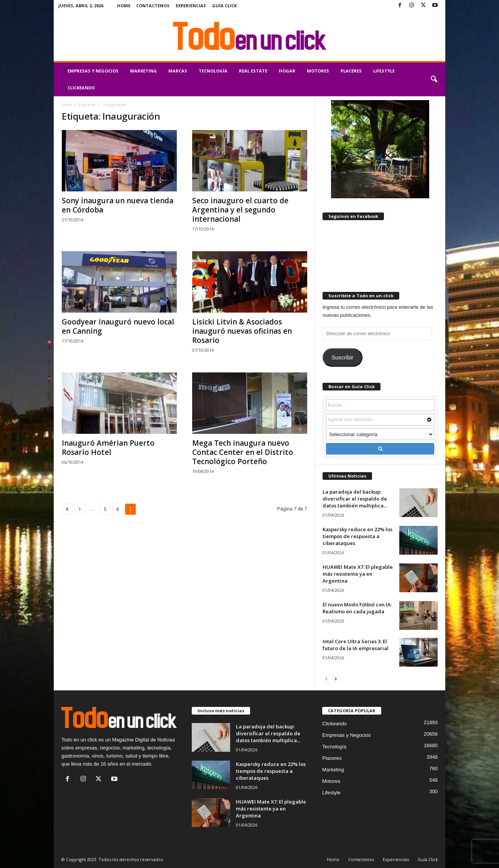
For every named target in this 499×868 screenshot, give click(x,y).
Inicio (67, 105)
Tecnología (213, 71)
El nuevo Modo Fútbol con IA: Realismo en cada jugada (357, 608)
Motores (318, 71)
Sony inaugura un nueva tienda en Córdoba (118, 205)
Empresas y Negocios (93, 71)
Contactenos (153, 6)
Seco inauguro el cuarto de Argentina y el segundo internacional (240, 210)
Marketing (143, 71)
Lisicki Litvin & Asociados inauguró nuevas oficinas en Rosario (242, 331)
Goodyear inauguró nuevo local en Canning (118, 326)
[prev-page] (326, 679)
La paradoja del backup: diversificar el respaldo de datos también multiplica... (355, 499)
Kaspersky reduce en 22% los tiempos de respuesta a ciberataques (357, 536)
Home (124, 6)
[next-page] (336, 679)
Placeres (351, 71)
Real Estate (253, 71)
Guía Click (224, 6)
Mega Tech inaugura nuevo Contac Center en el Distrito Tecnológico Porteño (243, 452)
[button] (434, 79)
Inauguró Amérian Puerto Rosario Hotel (108, 448)
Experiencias (191, 6)
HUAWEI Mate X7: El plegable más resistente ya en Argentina (358, 574)
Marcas (178, 71)
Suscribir (342, 357)
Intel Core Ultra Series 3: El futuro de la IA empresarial (356, 645)
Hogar (287, 71)
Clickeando (81, 88)
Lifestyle (384, 71)
